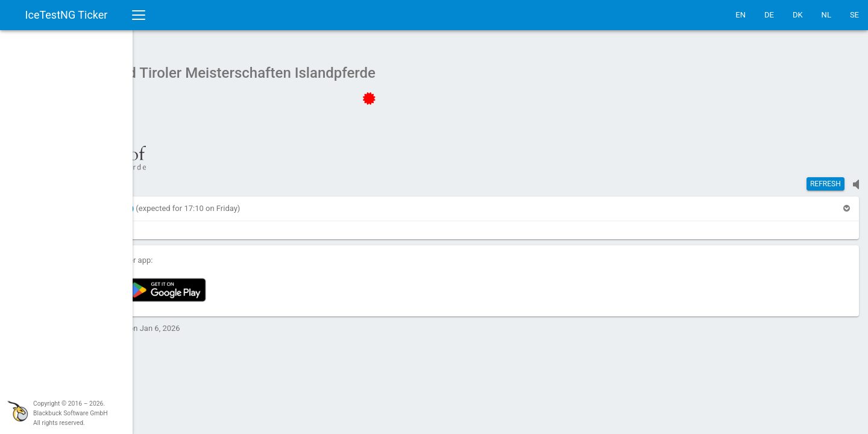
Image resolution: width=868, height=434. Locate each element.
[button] (195, 202)
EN (741, 15)
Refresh (826, 178)
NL (826, 15)
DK (798, 15)
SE (854, 15)
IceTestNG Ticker (67, 15)
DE (769, 15)
